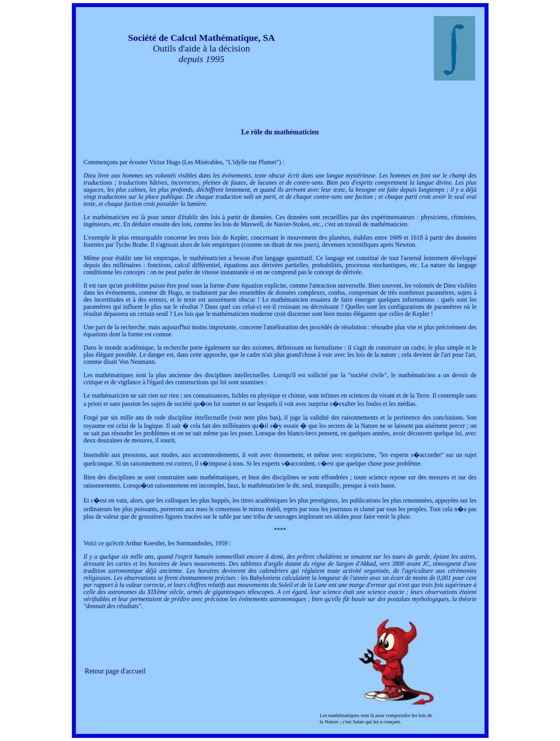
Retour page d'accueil (115, 671)
